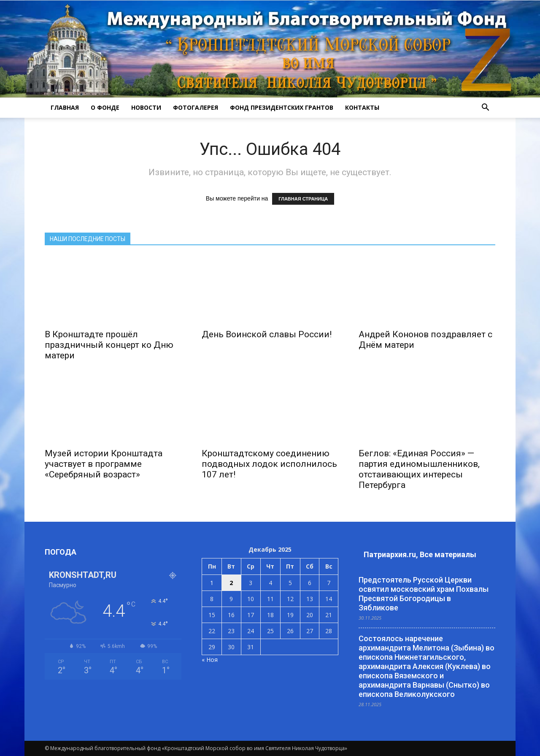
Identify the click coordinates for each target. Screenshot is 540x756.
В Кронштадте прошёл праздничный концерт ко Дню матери (109, 345)
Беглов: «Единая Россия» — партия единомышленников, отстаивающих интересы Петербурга (419, 469)
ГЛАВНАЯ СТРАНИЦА (303, 199)
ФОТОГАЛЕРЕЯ (196, 107)
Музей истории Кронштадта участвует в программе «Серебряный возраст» (104, 464)
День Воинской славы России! (267, 334)
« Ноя (210, 660)
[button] (485, 108)
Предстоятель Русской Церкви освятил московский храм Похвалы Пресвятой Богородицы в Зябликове (424, 594)
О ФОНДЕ (105, 107)
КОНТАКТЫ (362, 107)
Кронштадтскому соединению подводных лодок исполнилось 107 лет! (269, 464)
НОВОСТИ (146, 107)
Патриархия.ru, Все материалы (420, 554)
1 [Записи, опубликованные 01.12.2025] (212, 583)
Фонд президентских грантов (282, 107)
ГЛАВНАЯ (65, 107)
